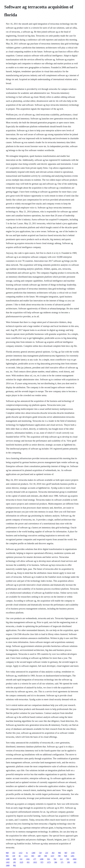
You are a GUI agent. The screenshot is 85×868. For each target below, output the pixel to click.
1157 (52, 856)
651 (28, 862)
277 (35, 859)
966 (59, 853)
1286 (42, 859)
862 (14, 865)
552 (48, 859)
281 (14, 862)
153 (21, 859)
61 (27, 853)
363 (53, 853)
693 (33, 856)
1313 (20, 853)
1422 (8, 862)
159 (14, 856)
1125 (21, 862)
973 (42, 862)
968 (7, 853)
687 (66, 853)
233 (47, 853)
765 (68, 859)
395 (69, 862)
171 (62, 862)
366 (56, 862)
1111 (26, 856)
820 (66, 856)
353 (14, 853)
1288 (8, 859)
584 (46, 856)
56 (20, 856)
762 (55, 859)
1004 (74, 859)
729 (40, 853)
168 (39, 856)
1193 (73, 853)
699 (14, 859)
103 (75, 862)
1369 (33, 853)
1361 (28, 859)
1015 (35, 862)
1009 (8, 865)
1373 (49, 862)
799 (59, 856)
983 (7, 856)
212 (61, 859)
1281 (72, 856)
